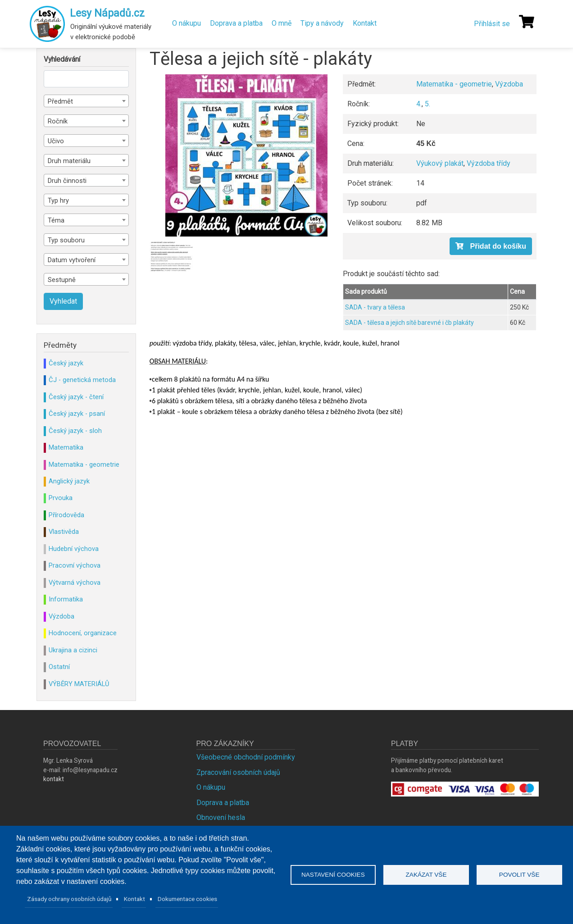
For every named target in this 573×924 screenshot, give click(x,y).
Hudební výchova (74, 549)
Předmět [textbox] (60, 101)
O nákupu (186, 23)
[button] (246, 155)
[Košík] (527, 22)
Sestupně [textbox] (62, 280)
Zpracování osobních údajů (238, 772)
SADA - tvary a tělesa (375, 307)
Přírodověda (66, 515)
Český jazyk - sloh (75, 431)
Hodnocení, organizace (83, 633)
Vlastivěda (64, 532)
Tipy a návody (322, 23)
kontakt (54, 779)
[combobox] (86, 101)
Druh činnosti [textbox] (67, 181)
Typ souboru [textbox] (66, 240)
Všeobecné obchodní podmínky (246, 757)
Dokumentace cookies (187, 899)
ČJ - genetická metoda (82, 380)
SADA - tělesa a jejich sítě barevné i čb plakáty (409, 323)
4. (419, 104)
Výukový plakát (440, 163)
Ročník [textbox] (58, 121)
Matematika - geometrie (454, 84)
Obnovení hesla (221, 817)
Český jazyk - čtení (76, 397)
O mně (282, 23)
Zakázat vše (426, 875)
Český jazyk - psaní (77, 414)
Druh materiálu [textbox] (69, 161)
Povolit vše (519, 875)
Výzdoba (509, 84)
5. (427, 104)
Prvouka (61, 498)
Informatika (66, 599)
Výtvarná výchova (75, 583)
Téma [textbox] (56, 220)
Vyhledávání (62, 59)
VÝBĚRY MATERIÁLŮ (79, 684)
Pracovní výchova (75, 565)
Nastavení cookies (333, 875)
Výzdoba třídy (489, 163)
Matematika (66, 447)
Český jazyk (66, 363)
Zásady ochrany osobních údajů (69, 899)
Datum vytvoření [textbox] (72, 260)
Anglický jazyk (69, 481)
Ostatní (59, 667)
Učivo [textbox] (56, 141)
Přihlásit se (492, 24)
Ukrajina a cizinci (73, 650)
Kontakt (365, 23)
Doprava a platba (236, 23)
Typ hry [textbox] (58, 200)
